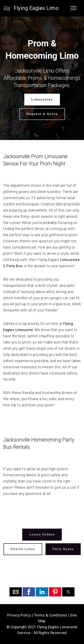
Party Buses (63, 549)
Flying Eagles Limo (36, 8)
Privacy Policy (19, 615)
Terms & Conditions (51, 615)
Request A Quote (42, 114)
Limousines (42, 99)
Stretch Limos (23, 549)
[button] (16, 592)
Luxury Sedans (42, 534)
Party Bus (15, 266)
